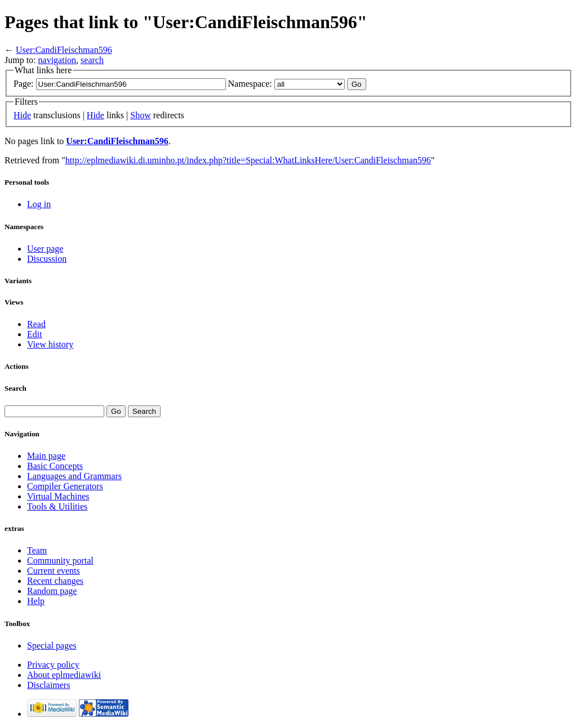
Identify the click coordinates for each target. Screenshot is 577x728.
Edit (35, 334)
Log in (39, 204)
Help (36, 601)
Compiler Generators (65, 486)
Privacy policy (53, 665)
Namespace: (250, 84)
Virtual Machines (58, 496)
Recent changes (55, 581)
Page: (24, 84)
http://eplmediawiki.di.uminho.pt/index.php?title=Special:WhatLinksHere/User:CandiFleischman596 (248, 160)
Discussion (47, 259)
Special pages (52, 646)
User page (45, 249)
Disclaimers (48, 685)
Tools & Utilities (57, 506)
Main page (46, 456)
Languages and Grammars (74, 476)
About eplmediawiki (64, 675)
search (92, 60)
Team (37, 550)
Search (15, 388)
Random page (52, 591)
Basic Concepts (55, 466)
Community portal (60, 560)
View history (50, 344)
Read (36, 324)
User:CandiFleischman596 (64, 50)
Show (140, 115)
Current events (54, 571)
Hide (22, 115)
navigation (57, 60)
